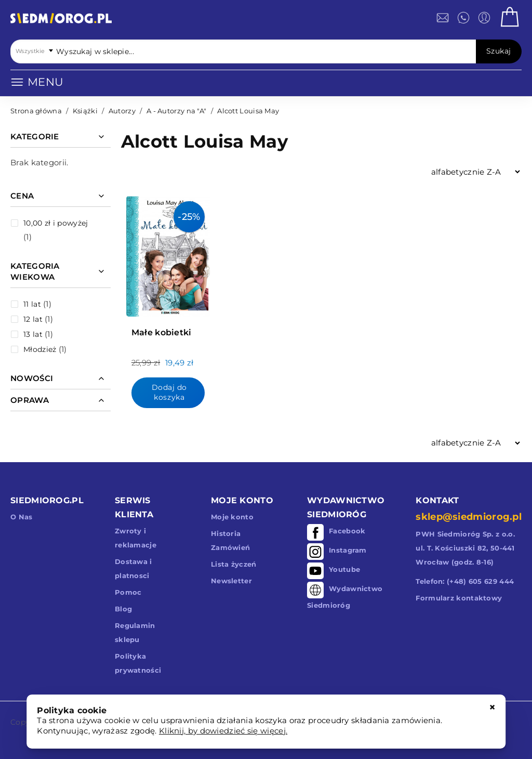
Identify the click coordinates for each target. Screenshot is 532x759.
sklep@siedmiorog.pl (469, 517)
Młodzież (40, 349)
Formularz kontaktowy (459, 598)
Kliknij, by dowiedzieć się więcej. (223, 731)
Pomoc (128, 592)
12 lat (33, 319)
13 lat (33, 334)
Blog (123, 609)
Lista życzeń (234, 564)
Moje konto (232, 517)
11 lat (32, 304)
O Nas (22, 517)
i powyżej (56, 223)
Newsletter (231, 581)
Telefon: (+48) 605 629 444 (465, 581)
